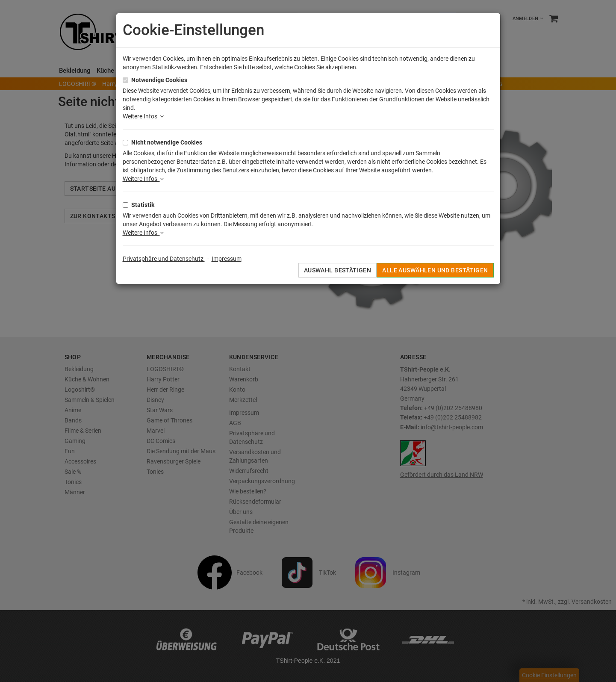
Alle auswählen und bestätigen (435, 270)
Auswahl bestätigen (338, 270)
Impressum (227, 259)
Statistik (143, 205)
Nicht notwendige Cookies (167, 142)
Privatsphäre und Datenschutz (164, 259)
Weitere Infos (143, 116)
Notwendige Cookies (159, 80)
